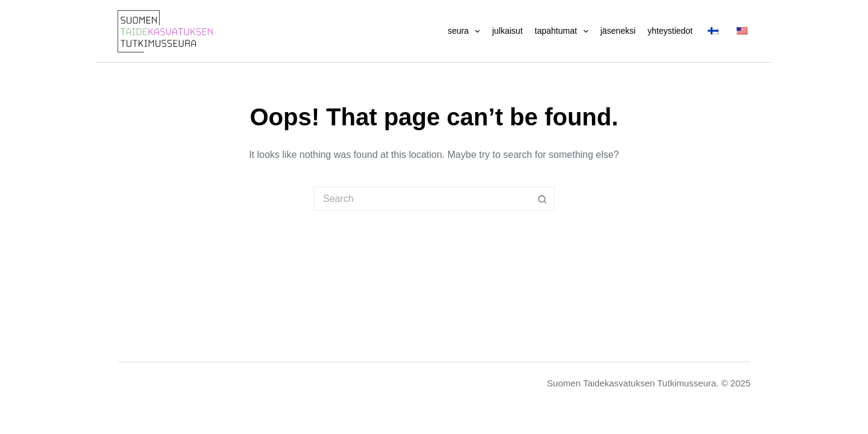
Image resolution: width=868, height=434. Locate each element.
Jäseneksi (618, 31)
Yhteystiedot (670, 31)
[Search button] (542, 199)
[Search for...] (422, 199)
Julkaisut (507, 31)
